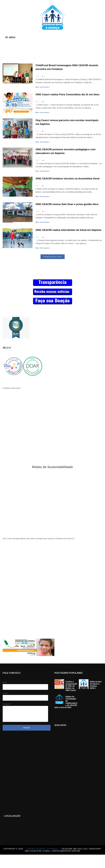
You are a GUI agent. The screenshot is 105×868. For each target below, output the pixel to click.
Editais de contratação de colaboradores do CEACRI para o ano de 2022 (66, 702)
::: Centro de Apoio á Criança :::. (43, 849)
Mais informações (43, 87)
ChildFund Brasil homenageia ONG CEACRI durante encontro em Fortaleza (67, 67)
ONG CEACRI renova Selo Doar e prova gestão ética (67, 204)
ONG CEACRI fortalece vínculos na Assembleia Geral (68, 179)
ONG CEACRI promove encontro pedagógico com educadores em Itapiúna (66, 151)
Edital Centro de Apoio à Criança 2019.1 (96, 685)
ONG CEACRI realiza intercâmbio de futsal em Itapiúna (68, 230)
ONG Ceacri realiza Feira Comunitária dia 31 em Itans (67, 94)
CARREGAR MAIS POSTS (53, 257)
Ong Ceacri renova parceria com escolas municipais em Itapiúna (67, 122)
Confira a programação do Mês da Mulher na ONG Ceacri (71, 686)
